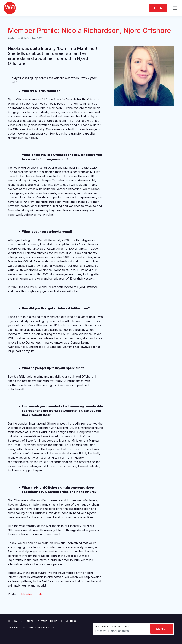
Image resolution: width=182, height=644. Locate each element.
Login (158, 8)
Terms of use (70, 621)
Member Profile (32, 594)
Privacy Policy (48, 621)
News (31, 621)
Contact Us (16, 621)
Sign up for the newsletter (112, 627)
